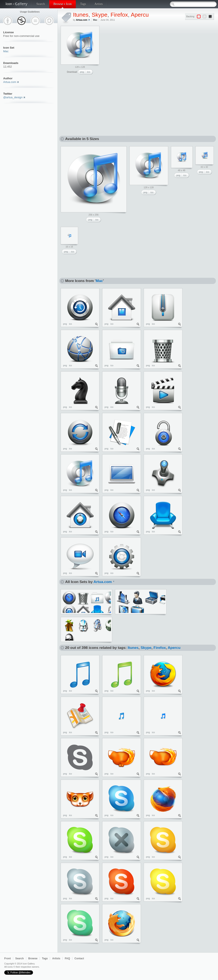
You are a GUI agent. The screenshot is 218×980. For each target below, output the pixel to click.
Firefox (119, 15)
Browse (33, 958)
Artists (99, 4)
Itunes (81, 15)
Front (8, 958)
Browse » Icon (62, 4)
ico (89, 72)
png (82, 72)
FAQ (67, 958)
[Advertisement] (134, 52)
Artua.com (10, 82)
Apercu (140, 15)
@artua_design (13, 97)
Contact (79, 958)
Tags (83, 4)
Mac (6, 51)
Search (41, 4)
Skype (99, 15)
